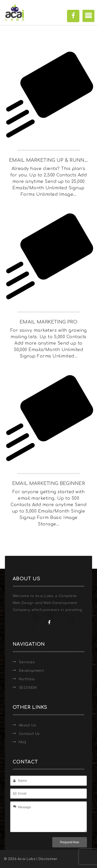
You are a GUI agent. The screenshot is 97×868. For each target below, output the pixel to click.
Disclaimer (48, 859)
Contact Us (29, 734)
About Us (27, 725)
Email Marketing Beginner (48, 483)
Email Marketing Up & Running (51, 160)
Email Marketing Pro (48, 322)
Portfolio (27, 679)
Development (31, 671)
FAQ (23, 742)
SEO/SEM (28, 688)
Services (27, 662)
